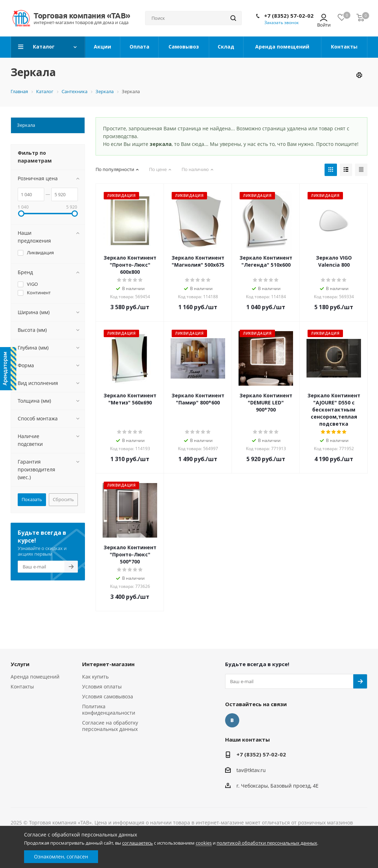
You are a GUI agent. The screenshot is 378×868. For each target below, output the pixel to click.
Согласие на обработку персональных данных (110, 726)
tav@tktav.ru (251, 770)
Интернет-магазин (108, 664)
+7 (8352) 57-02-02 (289, 16)
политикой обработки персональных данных (267, 843)
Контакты (22, 687)
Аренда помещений (35, 677)
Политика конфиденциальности (109, 710)
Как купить (95, 677)
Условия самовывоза (108, 696)
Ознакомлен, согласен (61, 856)
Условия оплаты (102, 687)
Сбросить (63, 499)
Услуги (20, 664)
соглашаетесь (138, 843)
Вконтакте (232, 720)
